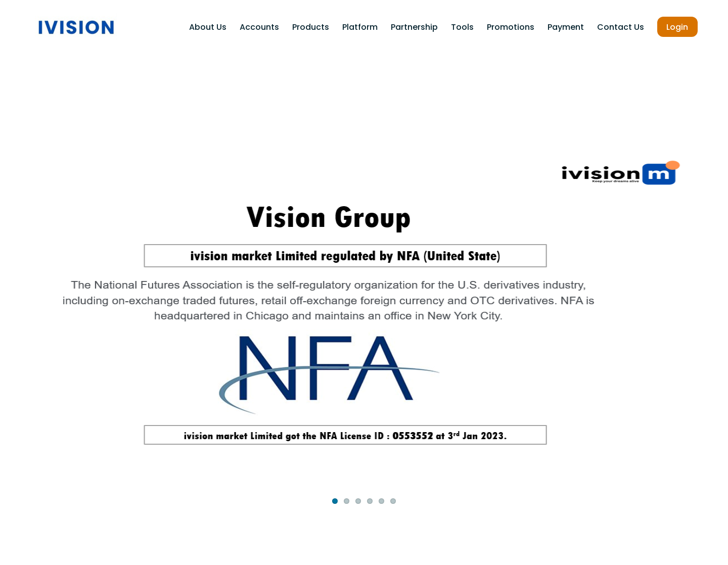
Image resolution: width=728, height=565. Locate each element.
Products (311, 27)
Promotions (511, 27)
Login (677, 27)
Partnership (414, 27)
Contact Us (621, 27)
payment (566, 27)
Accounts (259, 27)
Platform (360, 27)
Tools (462, 27)
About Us (208, 27)
